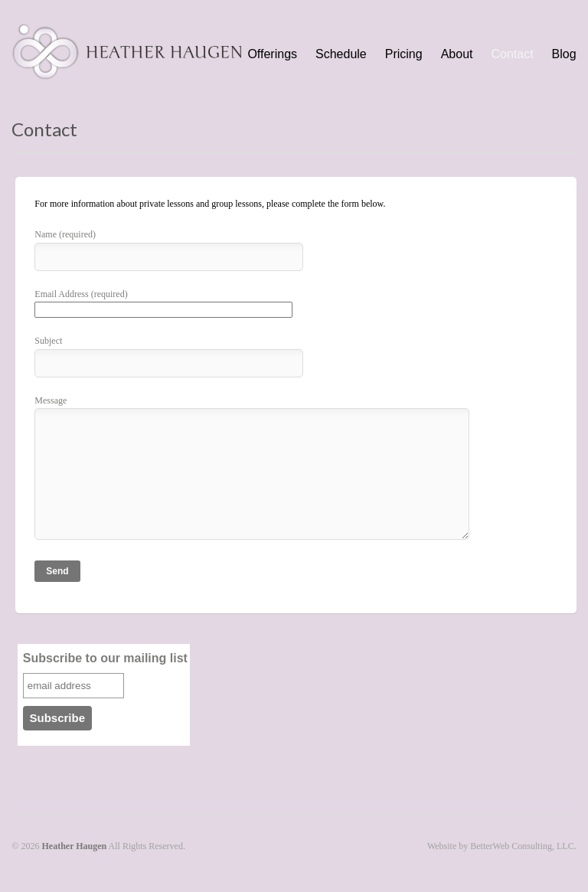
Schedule (341, 54)
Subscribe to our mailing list (105, 658)
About (457, 54)
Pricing (404, 54)
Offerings (272, 54)
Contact (512, 54)
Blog (564, 54)
